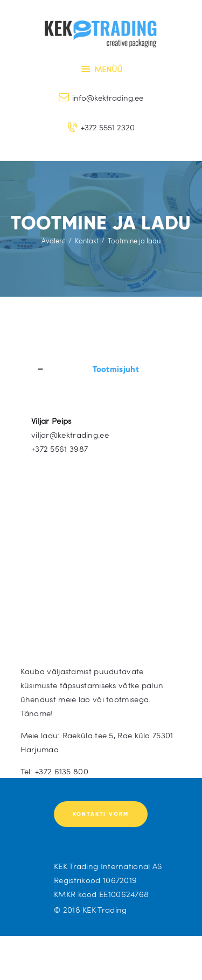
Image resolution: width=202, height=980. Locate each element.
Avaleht (53, 241)
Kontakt (87, 241)
